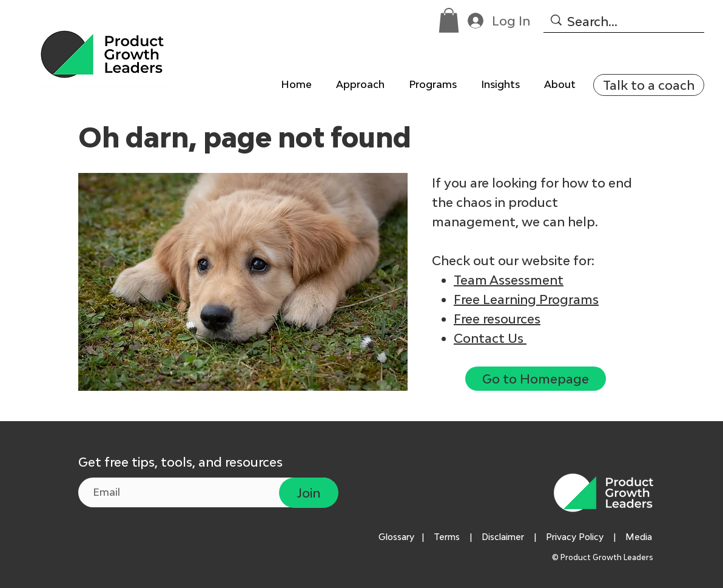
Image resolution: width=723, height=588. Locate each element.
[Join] (309, 493)
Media (641, 537)
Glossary (396, 537)
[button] (449, 20)
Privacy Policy (575, 537)
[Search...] (623, 21)
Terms (447, 537)
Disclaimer (503, 537)
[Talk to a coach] (649, 85)
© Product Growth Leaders (604, 557)
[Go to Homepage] (536, 379)
